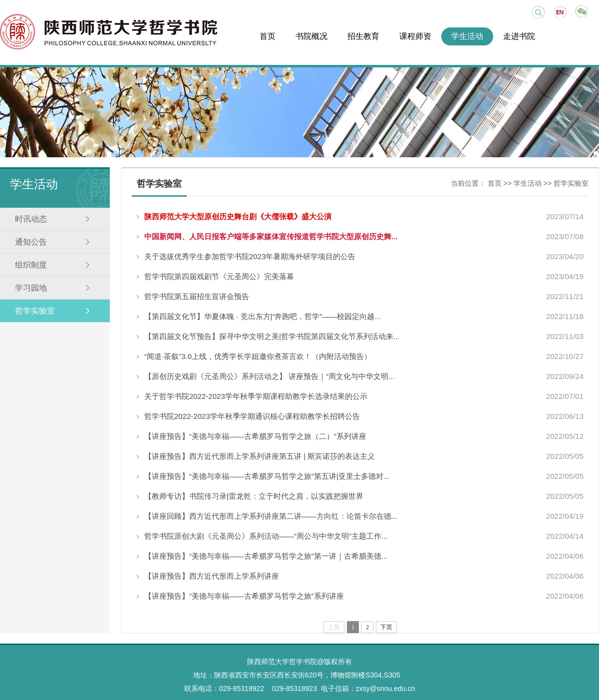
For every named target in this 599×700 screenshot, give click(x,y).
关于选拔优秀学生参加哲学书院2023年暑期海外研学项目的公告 (250, 256)
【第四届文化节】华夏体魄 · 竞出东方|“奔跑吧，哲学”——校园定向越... (263, 316)
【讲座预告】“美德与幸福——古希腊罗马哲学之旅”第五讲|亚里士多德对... (267, 476)
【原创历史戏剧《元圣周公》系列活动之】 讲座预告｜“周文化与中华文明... (270, 376)
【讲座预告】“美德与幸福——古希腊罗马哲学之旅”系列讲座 (244, 596)
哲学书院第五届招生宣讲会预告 (197, 296)
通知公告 (31, 242)
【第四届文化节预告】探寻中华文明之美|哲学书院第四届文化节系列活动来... (272, 336)
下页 (386, 627)
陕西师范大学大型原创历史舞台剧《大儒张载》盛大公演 (238, 216)
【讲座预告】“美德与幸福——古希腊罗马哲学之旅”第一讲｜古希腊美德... (266, 556)
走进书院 (519, 36)
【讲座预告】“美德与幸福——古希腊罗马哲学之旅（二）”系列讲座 (255, 436)
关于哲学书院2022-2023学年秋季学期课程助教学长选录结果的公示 (256, 396)
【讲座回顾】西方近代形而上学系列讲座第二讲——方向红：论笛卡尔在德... (271, 516)
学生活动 (467, 36)
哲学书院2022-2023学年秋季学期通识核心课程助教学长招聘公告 (252, 416)
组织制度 (31, 265)
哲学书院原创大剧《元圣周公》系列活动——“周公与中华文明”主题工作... (266, 536)
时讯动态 (31, 219)
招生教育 (363, 36)
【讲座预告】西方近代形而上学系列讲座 (212, 576)
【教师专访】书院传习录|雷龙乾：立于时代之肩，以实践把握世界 (254, 496)
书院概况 (311, 36)
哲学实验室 (35, 311)
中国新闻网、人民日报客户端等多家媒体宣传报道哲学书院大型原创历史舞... (271, 236)
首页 (268, 36)
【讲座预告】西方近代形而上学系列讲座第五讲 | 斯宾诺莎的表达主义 (260, 456)
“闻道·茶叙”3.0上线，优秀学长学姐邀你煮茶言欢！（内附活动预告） (258, 356)
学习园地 (31, 288)
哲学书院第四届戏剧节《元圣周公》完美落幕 (219, 276)
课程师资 (415, 36)
